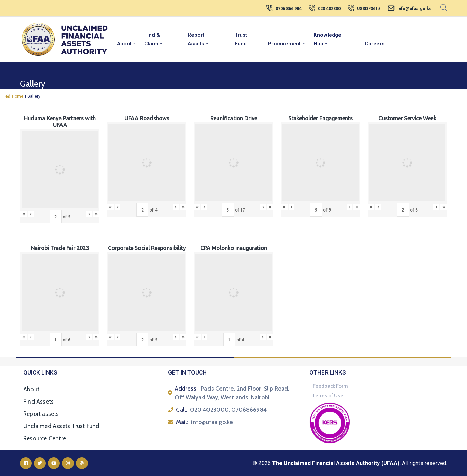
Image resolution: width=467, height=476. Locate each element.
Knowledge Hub (327, 39)
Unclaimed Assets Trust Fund (61, 426)
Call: (182, 410)
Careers (375, 44)
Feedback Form (330, 386)
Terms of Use (328, 396)
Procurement (287, 44)
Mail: (182, 422)
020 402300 (329, 9)
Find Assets (38, 402)
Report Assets (198, 39)
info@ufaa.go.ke (415, 9)
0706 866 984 (289, 9)
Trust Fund (241, 39)
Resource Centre (45, 438)
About (127, 44)
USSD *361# (369, 9)
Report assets (41, 414)
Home (14, 96)
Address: (186, 389)
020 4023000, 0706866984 (228, 410)
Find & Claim (154, 39)
